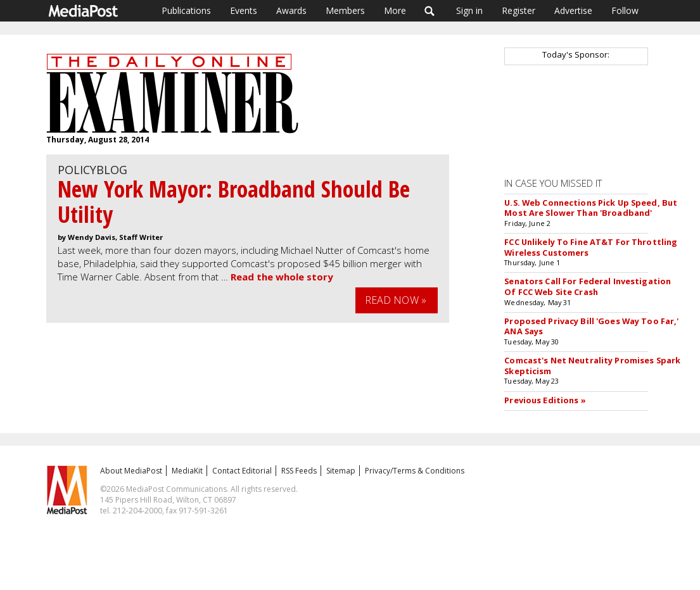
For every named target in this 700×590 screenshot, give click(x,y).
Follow (625, 10)
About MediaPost (131, 471)
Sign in (469, 10)
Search (430, 11)
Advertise (573, 10)
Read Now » (396, 300)
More (395, 10)
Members (345, 10)
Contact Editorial (242, 471)
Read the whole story (282, 277)
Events (244, 10)
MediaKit (187, 471)
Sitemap (341, 471)
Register (519, 10)
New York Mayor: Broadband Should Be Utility (234, 202)
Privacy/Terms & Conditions (415, 471)
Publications (186, 10)
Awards (291, 10)
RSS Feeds (299, 471)
